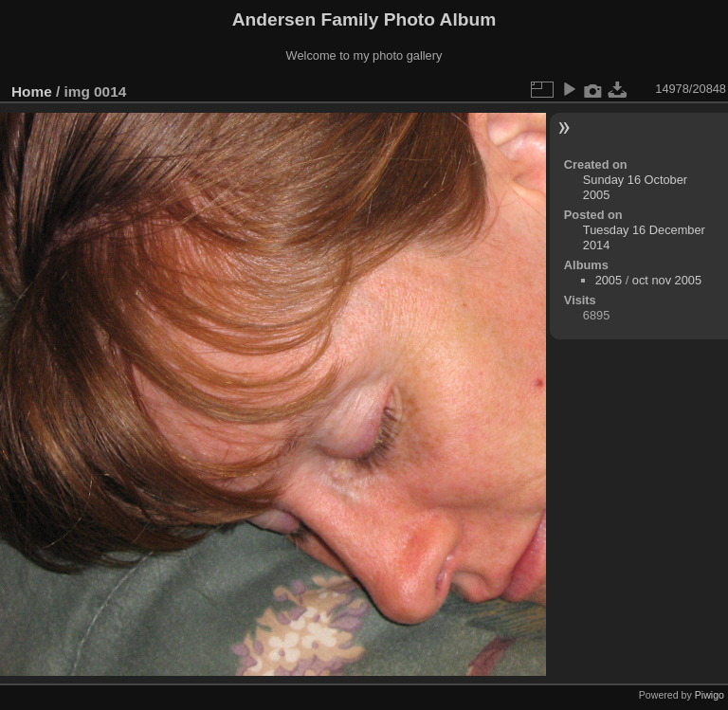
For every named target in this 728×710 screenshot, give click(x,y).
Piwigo (710, 695)
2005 (609, 280)
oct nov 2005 (667, 280)
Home (32, 91)
